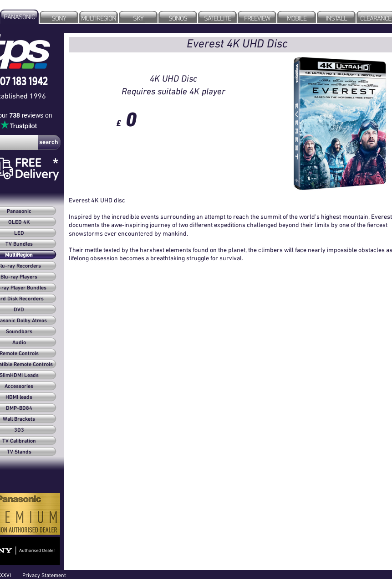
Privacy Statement (44, 575)
